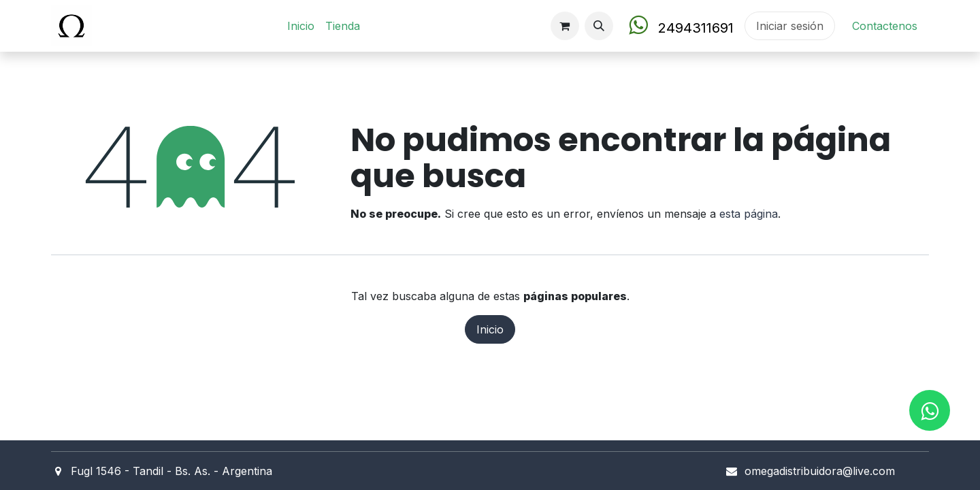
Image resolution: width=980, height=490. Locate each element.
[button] (599, 26)
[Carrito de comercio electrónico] (565, 26)
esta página (749, 214)
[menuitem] (301, 26)
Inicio (490, 329)
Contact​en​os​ (885, 26)
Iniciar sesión (790, 26)
